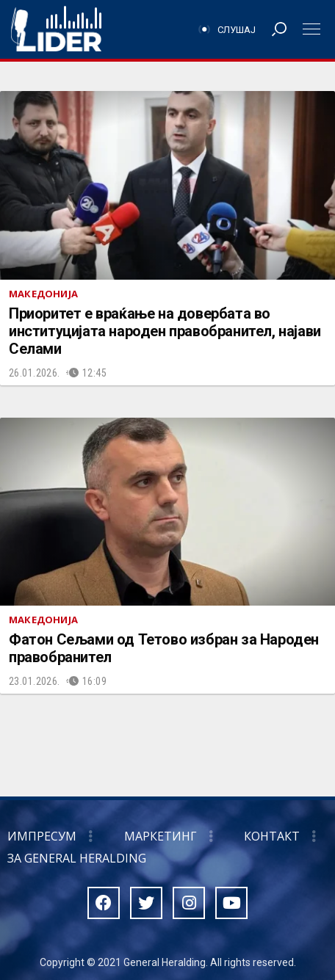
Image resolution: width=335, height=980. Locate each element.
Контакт (272, 836)
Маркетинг (161, 836)
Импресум (42, 836)
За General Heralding (77, 858)
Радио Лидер (56, 29)
